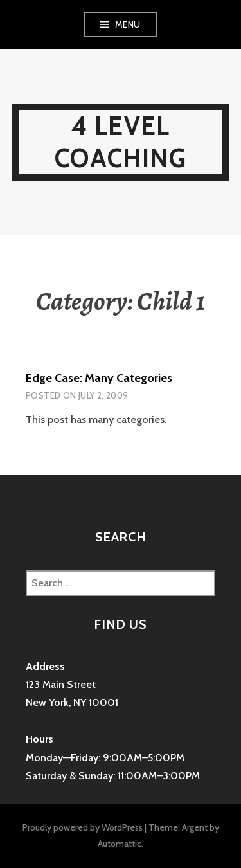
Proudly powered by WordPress (83, 827)
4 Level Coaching (121, 142)
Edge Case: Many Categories (99, 378)
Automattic (120, 844)
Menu (128, 24)
